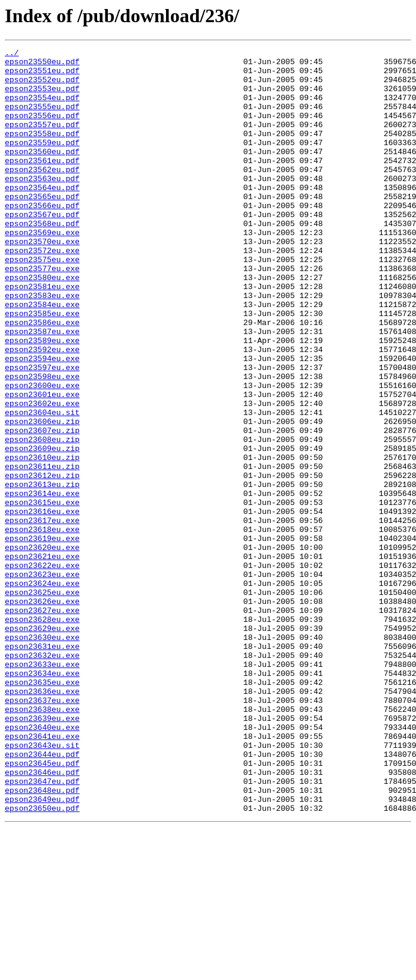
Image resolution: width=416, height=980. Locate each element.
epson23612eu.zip (42, 561)
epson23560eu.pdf (42, 173)
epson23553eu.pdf (42, 97)
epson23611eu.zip (42, 551)
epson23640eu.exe (42, 864)
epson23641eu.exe (42, 874)
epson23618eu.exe (42, 626)
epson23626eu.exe (42, 713)
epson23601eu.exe (42, 464)
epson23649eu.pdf (42, 950)
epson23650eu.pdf (42, 961)
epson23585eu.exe (42, 367)
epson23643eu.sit (42, 885)
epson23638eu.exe (42, 842)
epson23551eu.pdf (42, 76)
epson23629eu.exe (42, 745)
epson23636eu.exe (42, 820)
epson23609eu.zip (42, 529)
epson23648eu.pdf (42, 939)
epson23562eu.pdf (42, 194)
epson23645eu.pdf (42, 907)
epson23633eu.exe (42, 788)
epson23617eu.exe (42, 615)
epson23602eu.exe (42, 475)
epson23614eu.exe (42, 583)
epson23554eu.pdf (42, 108)
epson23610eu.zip (42, 540)
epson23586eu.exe (42, 378)
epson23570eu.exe (42, 281)
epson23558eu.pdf (42, 151)
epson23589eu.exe (42, 399)
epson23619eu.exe (42, 637)
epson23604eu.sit (42, 486)
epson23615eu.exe (42, 594)
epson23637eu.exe (42, 831)
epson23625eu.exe (42, 702)
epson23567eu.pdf (42, 248)
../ (12, 54)
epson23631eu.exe (42, 766)
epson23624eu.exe (42, 691)
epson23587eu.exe (42, 389)
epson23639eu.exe (42, 853)
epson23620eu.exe (42, 648)
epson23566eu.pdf (42, 238)
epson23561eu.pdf (42, 184)
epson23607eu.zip (42, 507)
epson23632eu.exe (42, 777)
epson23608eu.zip (42, 518)
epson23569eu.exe (42, 270)
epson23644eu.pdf (42, 896)
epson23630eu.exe (42, 756)
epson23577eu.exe (42, 313)
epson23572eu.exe (42, 291)
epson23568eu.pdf (42, 259)
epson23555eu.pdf (42, 119)
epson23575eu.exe (42, 302)
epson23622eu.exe (42, 669)
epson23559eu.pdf (42, 162)
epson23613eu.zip (42, 572)
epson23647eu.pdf (42, 928)
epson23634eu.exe (42, 799)
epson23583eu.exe (42, 345)
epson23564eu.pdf (42, 216)
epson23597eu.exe (42, 432)
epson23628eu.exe (42, 734)
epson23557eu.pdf (42, 140)
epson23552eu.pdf (42, 86)
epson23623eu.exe (42, 680)
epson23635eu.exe (42, 810)
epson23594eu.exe (42, 421)
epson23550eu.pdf (42, 65)
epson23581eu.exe (42, 335)
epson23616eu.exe (42, 605)
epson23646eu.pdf (42, 918)
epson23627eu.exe (42, 723)
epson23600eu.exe (42, 453)
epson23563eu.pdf (42, 205)
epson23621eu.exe (42, 659)
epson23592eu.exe (42, 410)
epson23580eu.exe (42, 324)
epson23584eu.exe (42, 356)
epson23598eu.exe (42, 443)
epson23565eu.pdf (42, 227)
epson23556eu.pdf (42, 130)
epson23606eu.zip (42, 497)
